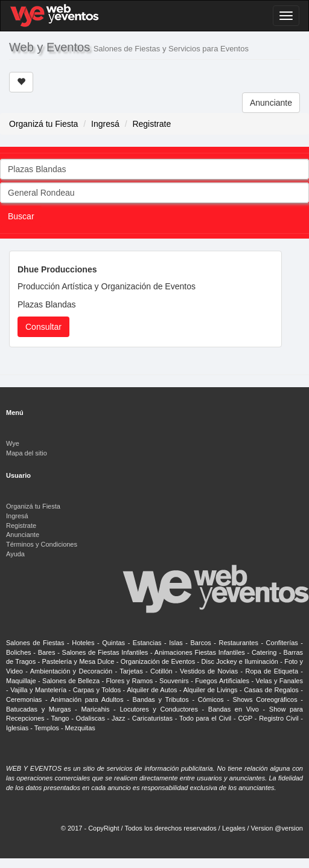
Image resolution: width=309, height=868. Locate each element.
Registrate (151, 124)
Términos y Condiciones (42, 544)
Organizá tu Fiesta (43, 124)
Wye (13, 443)
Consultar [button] (43, 327)
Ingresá (105, 124)
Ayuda (15, 554)
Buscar (21, 216)
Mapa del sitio (27, 453)
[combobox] (154, 169)
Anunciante (271, 103)
